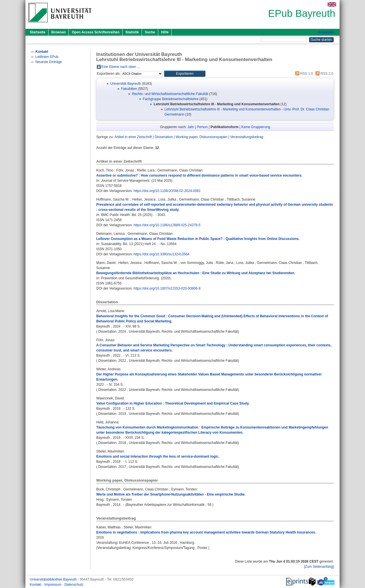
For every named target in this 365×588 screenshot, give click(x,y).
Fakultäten (129, 89)
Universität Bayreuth (126, 84)
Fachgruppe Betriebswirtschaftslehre (171, 99)
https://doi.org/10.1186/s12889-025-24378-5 (167, 225)
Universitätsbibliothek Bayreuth (54, 579)
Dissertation (164, 137)
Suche (150, 32)
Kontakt (36, 585)
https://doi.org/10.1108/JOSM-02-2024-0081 (167, 191)
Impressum (53, 585)
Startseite (38, 32)
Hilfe (165, 32)
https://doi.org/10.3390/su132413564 (162, 254)
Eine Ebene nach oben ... (121, 67)
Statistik (132, 32)
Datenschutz (74, 585)
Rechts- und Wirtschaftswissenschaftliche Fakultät (170, 94)
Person (202, 127)
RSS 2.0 (324, 74)
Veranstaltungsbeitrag (247, 137)
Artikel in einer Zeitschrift (133, 137)
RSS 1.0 (303, 74)
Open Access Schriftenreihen (96, 32)
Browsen (59, 32)
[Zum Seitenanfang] (319, 567)
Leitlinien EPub (47, 57)
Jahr (191, 127)
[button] (185, 74)
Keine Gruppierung (256, 127)
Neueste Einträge (49, 62)
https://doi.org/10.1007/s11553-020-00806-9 (167, 288)
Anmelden (326, 32)
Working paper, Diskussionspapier (201, 137)
